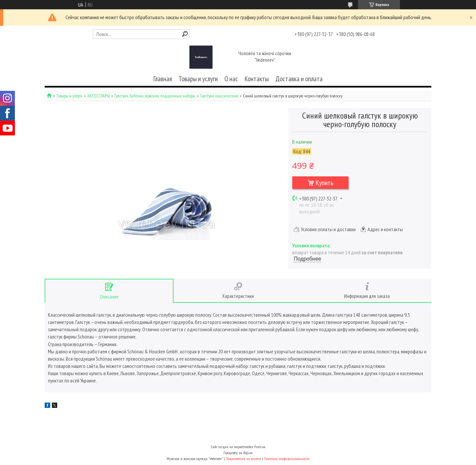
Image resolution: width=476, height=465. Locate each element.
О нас (231, 79)
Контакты (257, 79)
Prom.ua (260, 447)
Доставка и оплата (299, 79)
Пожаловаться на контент (243, 459)
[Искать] (185, 34)
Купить (324, 183)
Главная (163, 79)
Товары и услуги (198, 79)
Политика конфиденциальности (287, 459)
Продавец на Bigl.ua (238, 453)
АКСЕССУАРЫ (99, 96)
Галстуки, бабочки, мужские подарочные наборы (155, 96)
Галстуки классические (219, 96)
